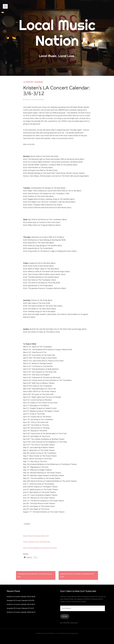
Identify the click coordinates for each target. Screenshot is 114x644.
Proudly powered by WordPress (45, 633)
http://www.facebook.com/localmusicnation (40, 548)
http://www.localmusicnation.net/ (36, 536)
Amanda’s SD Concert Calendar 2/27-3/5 (35, 575)
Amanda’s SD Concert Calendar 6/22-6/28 (20, 600)
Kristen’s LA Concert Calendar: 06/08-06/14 (21, 612)
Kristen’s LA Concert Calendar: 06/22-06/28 (21, 597)
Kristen (41, 99)
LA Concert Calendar (33, 82)
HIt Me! (65, 616)
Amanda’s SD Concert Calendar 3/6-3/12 (77, 575)
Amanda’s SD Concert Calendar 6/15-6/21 (20, 608)
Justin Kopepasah (73, 633)
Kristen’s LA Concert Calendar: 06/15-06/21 (21, 604)
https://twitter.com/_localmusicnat (37, 542)
